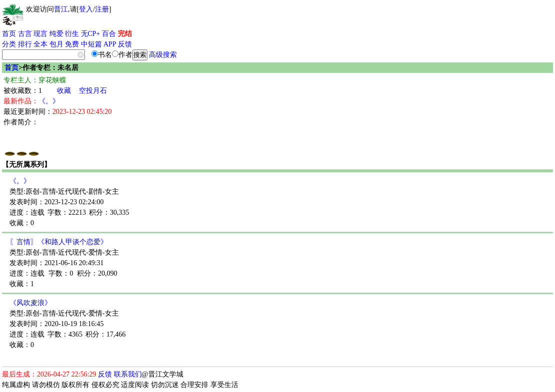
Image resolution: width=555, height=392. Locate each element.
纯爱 (56, 34)
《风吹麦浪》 (30, 303)
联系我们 (128, 374)
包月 (56, 44)
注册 (102, 9)
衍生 (72, 34)
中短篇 (91, 44)
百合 (109, 34)
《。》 (49, 101)
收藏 (64, 91)
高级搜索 (163, 55)
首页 (9, 34)
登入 (86, 9)
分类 (9, 44)
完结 (125, 34)
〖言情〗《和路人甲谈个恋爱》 (58, 242)
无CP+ (91, 34)
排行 (25, 44)
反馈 (125, 44)
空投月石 (93, 91)
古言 (25, 34)
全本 (40, 44)
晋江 (61, 9)
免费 (72, 44)
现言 (40, 34)
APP (110, 44)
